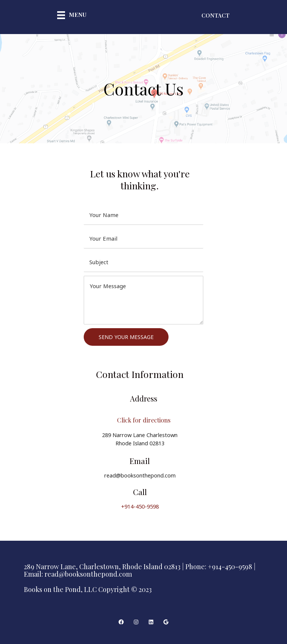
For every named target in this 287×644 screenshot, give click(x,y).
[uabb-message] (143, 300)
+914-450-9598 (140, 506)
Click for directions (143, 419)
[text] (143, 215)
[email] (143, 239)
